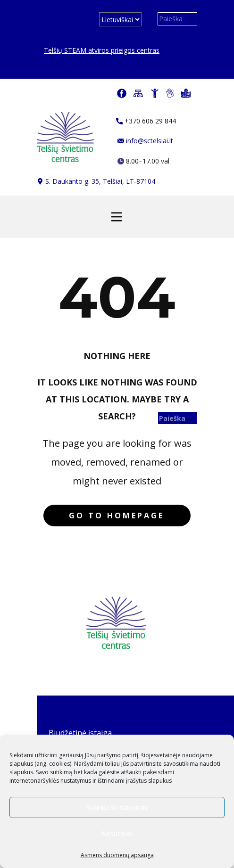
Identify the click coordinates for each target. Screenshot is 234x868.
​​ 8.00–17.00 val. (144, 161)
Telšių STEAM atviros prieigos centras (102, 50)
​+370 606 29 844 (146, 121)
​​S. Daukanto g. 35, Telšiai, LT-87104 (96, 181)
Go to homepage (117, 516)
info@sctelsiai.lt (145, 141)
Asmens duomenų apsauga (117, 855)
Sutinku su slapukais (117, 807)
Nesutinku (117, 833)
